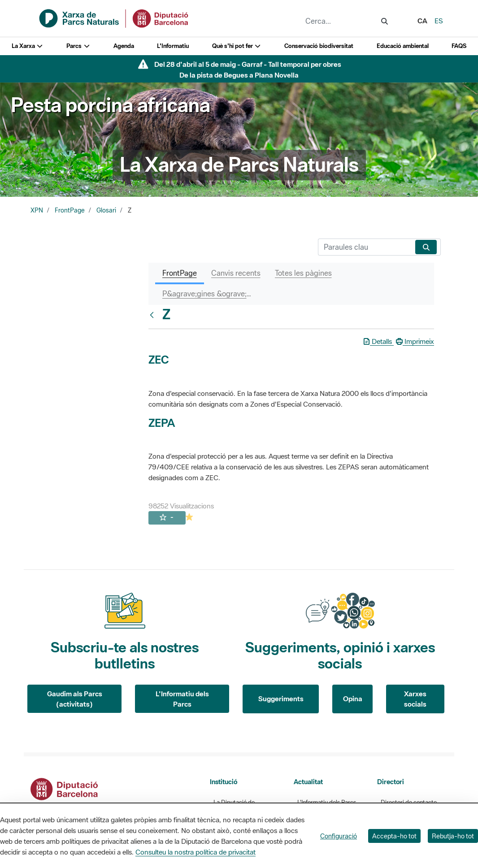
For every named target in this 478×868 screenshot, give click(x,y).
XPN (37, 210)
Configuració (339, 836)
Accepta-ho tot (394, 836)
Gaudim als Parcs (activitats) (75, 699)
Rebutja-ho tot (453, 836)
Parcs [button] (78, 46)
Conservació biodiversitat (319, 46)
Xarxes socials (415, 699)
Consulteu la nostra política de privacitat (196, 852)
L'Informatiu (173, 46)
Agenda (124, 46)
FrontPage (70, 210)
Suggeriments (281, 699)
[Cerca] (365, 247)
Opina (353, 699)
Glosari (106, 210)
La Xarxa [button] (28, 46)
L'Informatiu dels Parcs (182, 699)
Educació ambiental (403, 46)
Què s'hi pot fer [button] (237, 46)
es (439, 21)
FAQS (459, 46)
